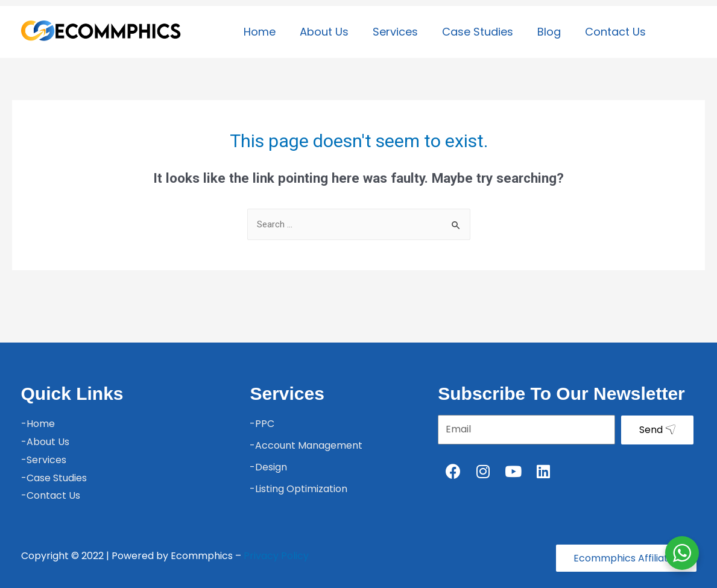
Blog (549, 32)
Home (260, 32)
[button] (626, 558)
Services (395, 32)
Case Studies (478, 32)
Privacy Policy (276, 556)
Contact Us (615, 32)
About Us (324, 32)
